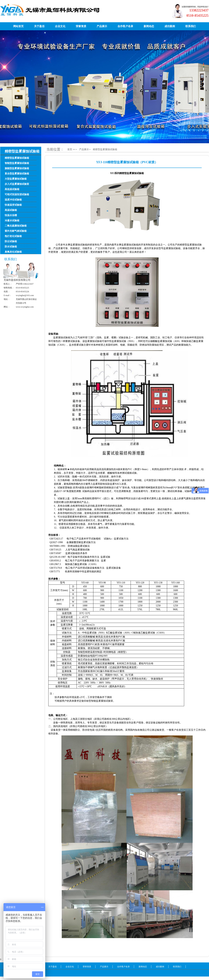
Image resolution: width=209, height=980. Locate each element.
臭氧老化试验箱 (13, 252)
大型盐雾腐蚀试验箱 (16, 179)
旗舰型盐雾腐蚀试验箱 (17, 168)
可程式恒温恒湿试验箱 (17, 194)
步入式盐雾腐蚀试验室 (17, 184)
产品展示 (84, 149)
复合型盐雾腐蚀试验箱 (17, 174)
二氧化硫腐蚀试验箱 (16, 226)
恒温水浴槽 (11, 215)
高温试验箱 (11, 210)
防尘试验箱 (11, 241)
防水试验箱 (11, 247)
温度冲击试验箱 (13, 200)
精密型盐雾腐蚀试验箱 (17, 158)
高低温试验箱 (12, 189)
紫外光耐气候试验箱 (16, 231)
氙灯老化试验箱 (13, 236)
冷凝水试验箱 (12, 221)
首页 (70, 149)
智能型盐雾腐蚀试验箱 (17, 163)
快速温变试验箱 (13, 205)
